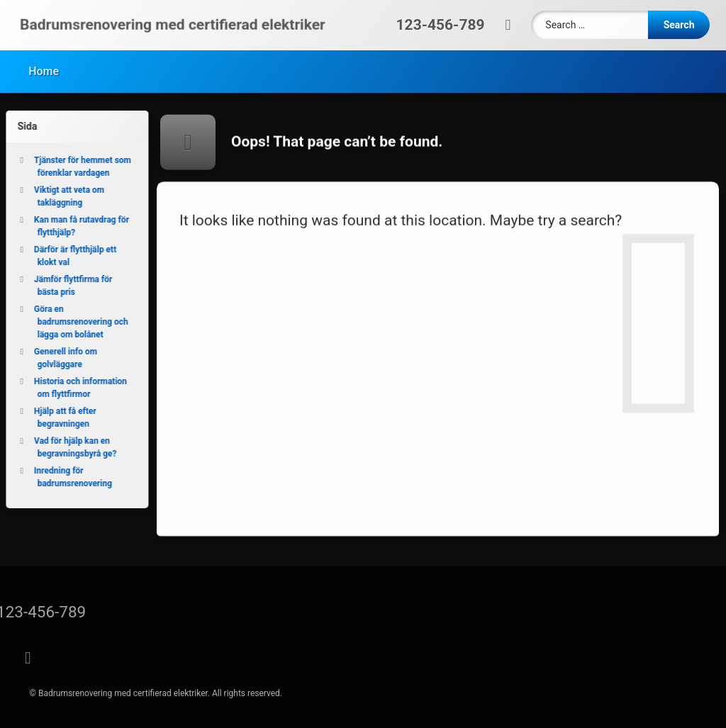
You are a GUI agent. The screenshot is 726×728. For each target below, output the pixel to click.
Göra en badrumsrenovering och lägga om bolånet (78, 322)
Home (44, 69)
